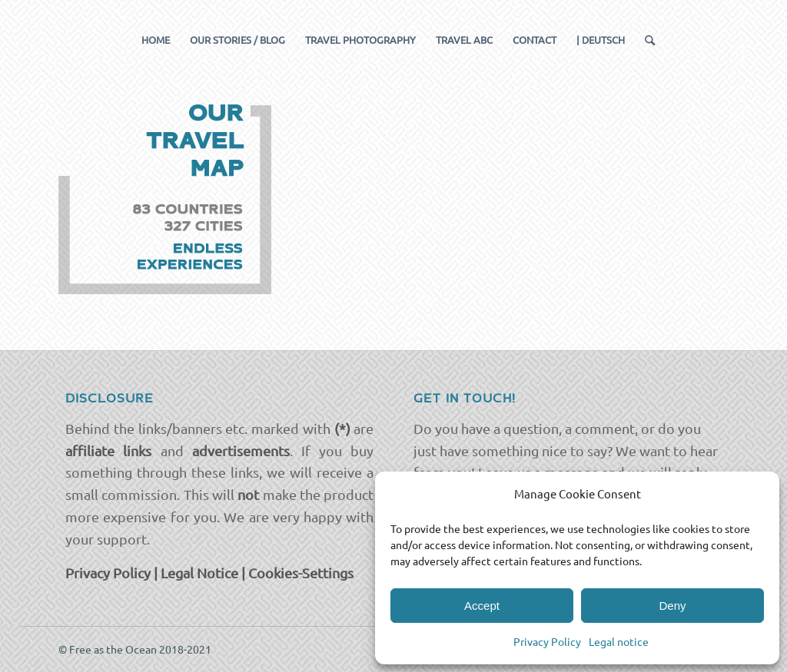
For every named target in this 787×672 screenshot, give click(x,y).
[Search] (645, 40)
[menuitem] (156, 40)
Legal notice (619, 641)
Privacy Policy (547, 641)
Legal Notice (199, 573)
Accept (482, 606)
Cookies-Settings (301, 573)
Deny (672, 606)
